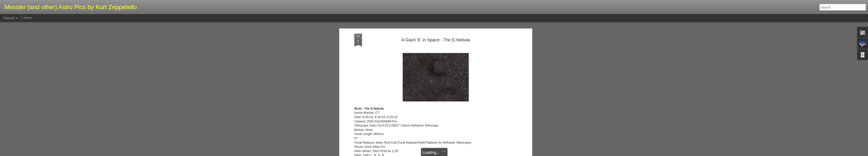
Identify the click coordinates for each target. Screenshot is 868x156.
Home (27, 18)
